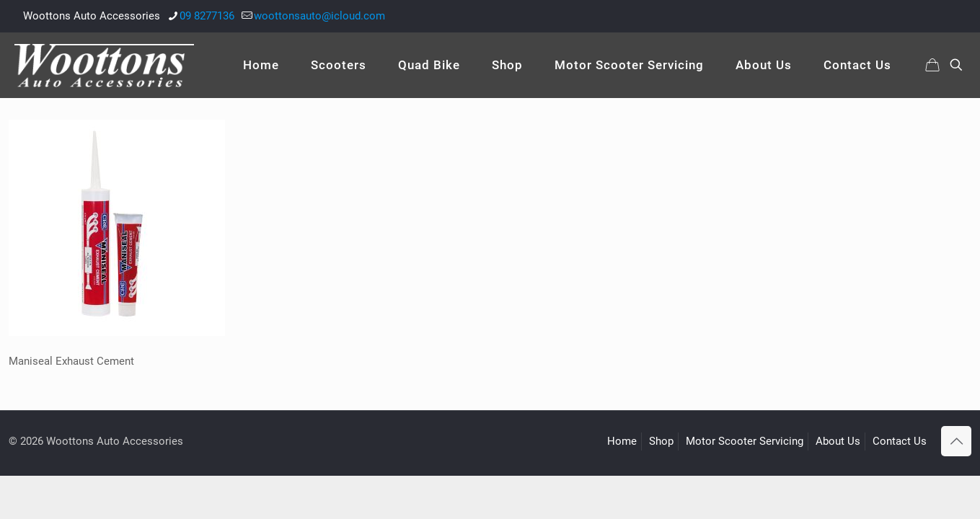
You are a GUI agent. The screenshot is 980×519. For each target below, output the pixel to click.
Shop (661, 441)
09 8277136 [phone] (207, 16)
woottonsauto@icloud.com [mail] (319, 16)
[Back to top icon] (956, 441)
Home (622, 441)
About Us (838, 441)
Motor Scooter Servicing (745, 441)
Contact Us (900, 441)
